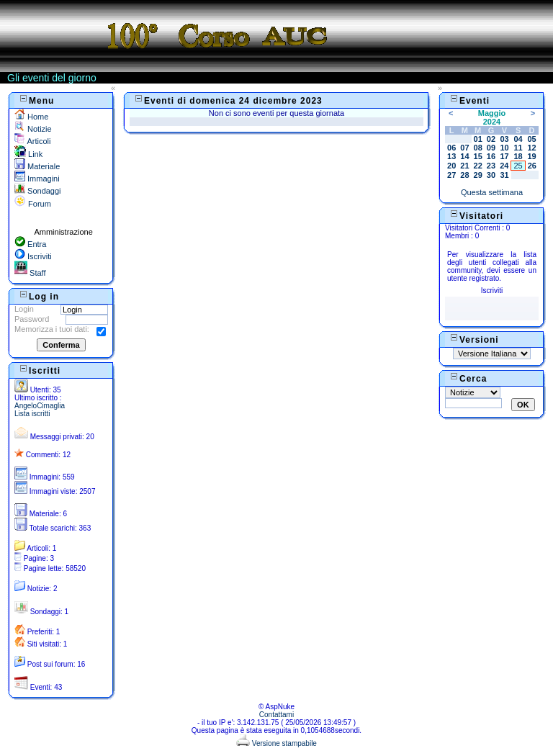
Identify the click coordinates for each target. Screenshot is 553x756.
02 (491, 139)
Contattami (276, 715)
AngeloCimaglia (40, 406)
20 (451, 166)
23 (491, 166)
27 (451, 175)
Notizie (33, 129)
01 (478, 139)
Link (28, 154)
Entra (30, 244)
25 (518, 166)
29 (478, 175)
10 (504, 148)
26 (532, 166)
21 (464, 166)
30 (491, 175)
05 (531, 139)
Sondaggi (38, 191)
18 (518, 156)
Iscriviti (33, 256)
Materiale (37, 166)
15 (478, 156)
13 (451, 156)
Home (31, 117)
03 (504, 139)
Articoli (32, 141)
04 (518, 139)
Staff (30, 273)
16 (491, 156)
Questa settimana (492, 192)
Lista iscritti (32, 414)
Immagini (37, 179)
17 (504, 156)
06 (451, 148)
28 (464, 175)
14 (464, 156)
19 (531, 156)
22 (478, 166)
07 (464, 148)
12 (531, 148)
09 (491, 148)
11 (518, 148)
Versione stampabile (276, 743)
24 (504, 166)
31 (504, 175)
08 (478, 148)
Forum (33, 204)
